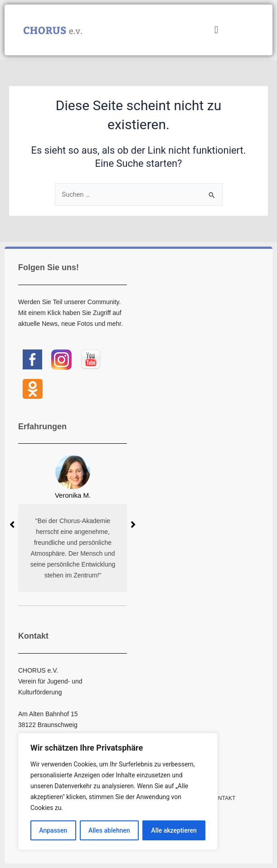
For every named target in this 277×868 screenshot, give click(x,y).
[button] (216, 30)
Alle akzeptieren (174, 830)
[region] (118, 791)
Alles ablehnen (109, 830)
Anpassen (53, 830)
